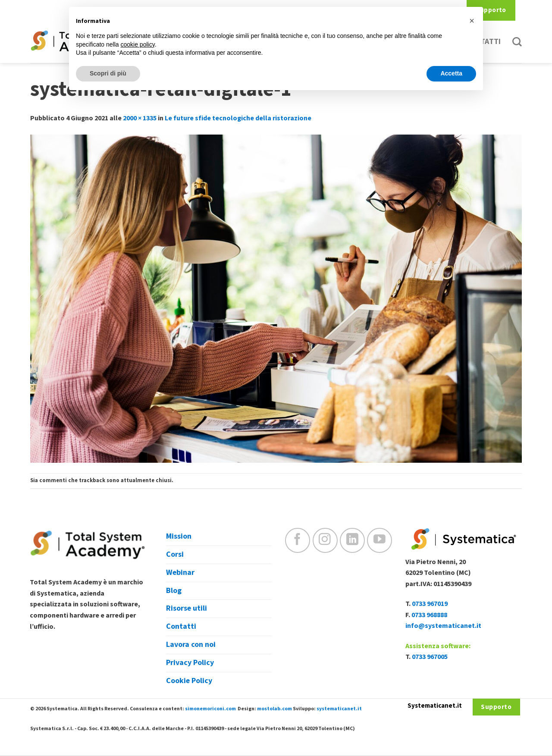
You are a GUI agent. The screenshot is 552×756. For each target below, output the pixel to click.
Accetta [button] (451, 73)
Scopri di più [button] (108, 73)
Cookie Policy (189, 681)
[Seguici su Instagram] (325, 540)
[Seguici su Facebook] (298, 540)
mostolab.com (274, 709)
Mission (179, 536)
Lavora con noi (191, 645)
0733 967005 (430, 657)
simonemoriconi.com (210, 709)
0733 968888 (429, 615)
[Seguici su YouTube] (379, 540)
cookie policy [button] (138, 44)
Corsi (175, 554)
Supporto (491, 10)
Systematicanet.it (435, 706)
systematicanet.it (339, 709)
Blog (174, 591)
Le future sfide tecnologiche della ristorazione (238, 118)
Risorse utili (187, 608)
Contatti (181, 626)
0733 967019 (430, 604)
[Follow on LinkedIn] (352, 540)
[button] (472, 21)
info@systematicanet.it (443, 626)
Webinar (180, 572)
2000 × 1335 (140, 118)
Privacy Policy (190, 663)
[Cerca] (517, 42)
